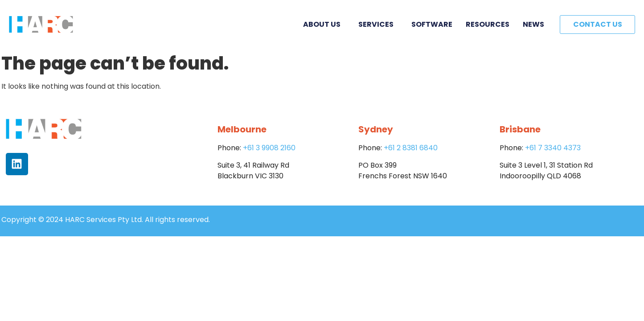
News (533, 24)
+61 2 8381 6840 (411, 148)
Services (378, 24)
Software (432, 24)
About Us (324, 24)
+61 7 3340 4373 (553, 148)
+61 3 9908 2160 (269, 148)
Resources (488, 24)
